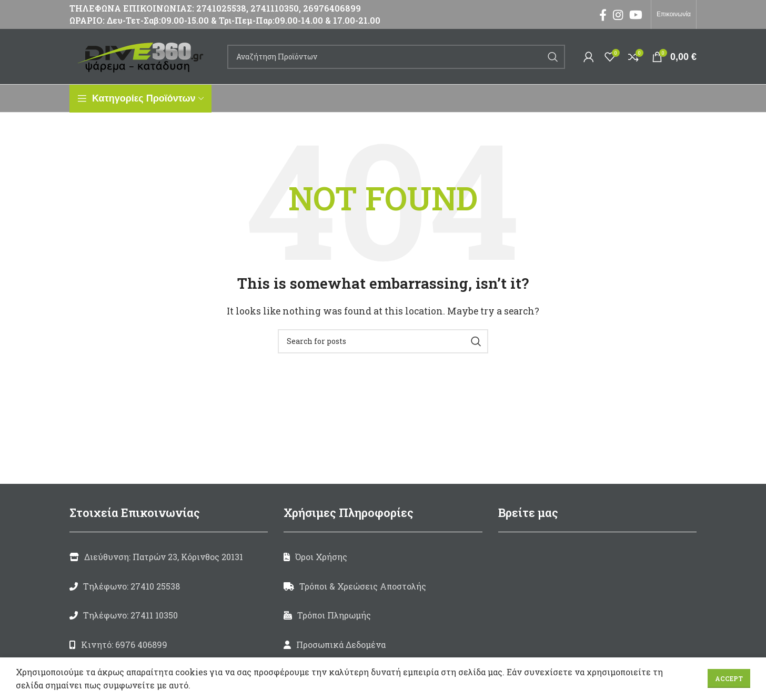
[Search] (396, 57)
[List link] (169, 586)
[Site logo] (143, 55)
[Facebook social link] (603, 15)
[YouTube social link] (636, 15)
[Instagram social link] (618, 15)
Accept (729, 678)
